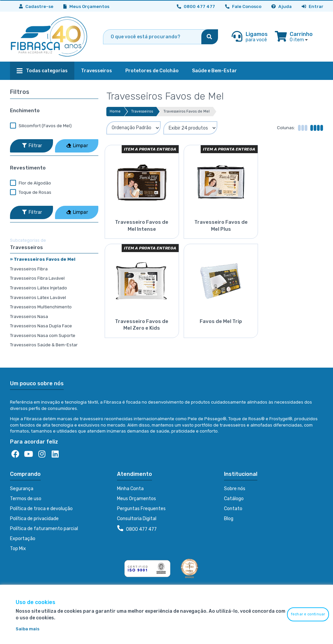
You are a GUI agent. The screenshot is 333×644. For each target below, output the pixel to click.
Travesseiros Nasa (29, 317)
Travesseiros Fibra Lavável (37, 278)
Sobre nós (235, 489)
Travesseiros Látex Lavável (38, 298)
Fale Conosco (243, 6)
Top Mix (18, 549)
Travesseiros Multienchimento (41, 307)
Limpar (77, 146)
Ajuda (281, 6)
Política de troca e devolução (41, 509)
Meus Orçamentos (86, 6)
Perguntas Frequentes (141, 509)
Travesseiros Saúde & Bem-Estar (44, 345)
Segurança (22, 489)
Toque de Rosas (31, 192)
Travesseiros (142, 111)
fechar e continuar (308, 614)
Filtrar (32, 146)
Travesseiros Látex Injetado (38, 288)
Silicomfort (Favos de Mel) (41, 126)
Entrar (312, 6)
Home (115, 111)
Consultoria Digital (137, 519)
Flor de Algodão (30, 183)
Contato (233, 509)
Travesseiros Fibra (29, 269)
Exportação (23, 539)
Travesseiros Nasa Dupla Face (41, 326)
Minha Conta (130, 489)
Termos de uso (26, 499)
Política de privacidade (34, 519)
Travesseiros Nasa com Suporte (43, 335)
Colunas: (286, 128)
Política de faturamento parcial (44, 529)
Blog (229, 519)
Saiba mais (27, 629)
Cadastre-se (36, 6)
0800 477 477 (137, 529)
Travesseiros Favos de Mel (186, 111)
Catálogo (234, 499)
